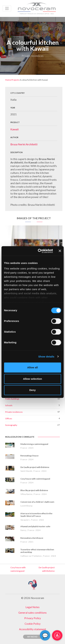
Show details (46, 357)
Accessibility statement (32, 629)
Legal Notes (32, 607)
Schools (9, 405)
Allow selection (32, 379)
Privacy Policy (33, 618)
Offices (9, 418)
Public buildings (12, 399)
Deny (32, 390)
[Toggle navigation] (7, 8)
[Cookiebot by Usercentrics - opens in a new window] (39, 251)
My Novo (32, 637)
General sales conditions (32, 613)
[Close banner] (60, 251)
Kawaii (14, 129)
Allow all (32, 367)
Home (8, 80)
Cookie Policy (33, 624)
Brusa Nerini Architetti (24, 144)
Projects (15, 80)
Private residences (14, 412)
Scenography (11, 425)
